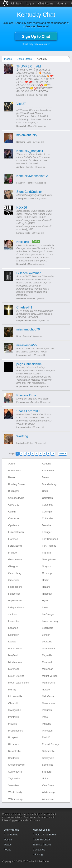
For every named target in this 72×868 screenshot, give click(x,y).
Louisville (21, 95)
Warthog (22, 436)
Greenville (14, 580)
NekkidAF (23, 242)
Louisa (12, 642)
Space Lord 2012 (28, 411)
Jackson (13, 614)
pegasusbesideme (29, 364)
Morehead (14, 669)
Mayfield (13, 655)
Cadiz (45, 491)
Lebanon (13, 628)
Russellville (14, 751)
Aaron (12, 464)
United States (24, 59)
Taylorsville (14, 778)
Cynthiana (14, 525)
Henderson (14, 594)
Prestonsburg (23, 402)
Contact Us (39, 850)
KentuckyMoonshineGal (33, 176)
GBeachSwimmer (28, 273)
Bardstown (48, 471)
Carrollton (47, 498)
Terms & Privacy (42, 845)
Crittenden (48, 518)
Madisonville (15, 648)
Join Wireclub (12, 830)
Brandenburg (49, 484)
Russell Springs (51, 744)
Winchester (48, 799)
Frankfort (21, 183)
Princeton (47, 731)
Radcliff (46, 737)
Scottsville (14, 758)
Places (8, 59)
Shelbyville (48, 758)
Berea (45, 477)
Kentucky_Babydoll (30, 151)
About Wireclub (41, 840)
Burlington (14, 491)
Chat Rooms (46, 3)
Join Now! (16, 3)
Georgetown (15, 559)
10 (53, 453)
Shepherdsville (16, 765)
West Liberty (15, 792)
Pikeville (13, 724)
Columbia (47, 505)
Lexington (21, 199)
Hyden (46, 600)
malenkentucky (27, 135)
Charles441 (24, 307)
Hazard (46, 587)
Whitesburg (48, 792)
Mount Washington (19, 683)
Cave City (14, 505)
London (20, 233)
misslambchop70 (28, 329)
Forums (62, 3)
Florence (13, 539)
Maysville (47, 655)
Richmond (14, 744)
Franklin (46, 553)
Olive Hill (13, 703)
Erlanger (47, 532)
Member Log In (41, 830)
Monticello (48, 662)
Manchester (49, 648)
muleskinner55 (26, 345)
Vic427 (21, 104)
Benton (12, 477)
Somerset (47, 765)
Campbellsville (16, 498)
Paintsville (14, 717)
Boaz (19, 336)
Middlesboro (15, 662)
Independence (23, 321)
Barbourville (15, 471)
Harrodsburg (15, 587)
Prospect (13, 737)
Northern (21, 142)
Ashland (20, 167)
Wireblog (38, 854)
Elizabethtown (16, 532)
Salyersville (48, 751)
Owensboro (48, 703)
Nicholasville (15, 696)
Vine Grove (48, 785)
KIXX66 (22, 207)
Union (45, 778)
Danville (46, 525)
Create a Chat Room (44, 835)
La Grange (48, 614)
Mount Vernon (50, 676)
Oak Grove (48, 696)
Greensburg (15, 573)
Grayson (47, 566)
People (8, 840)
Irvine (45, 607)
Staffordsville (15, 772)
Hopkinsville (22, 386)
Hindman (47, 594)
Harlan (46, 580)
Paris (45, 717)
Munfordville (49, 683)
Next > (62, 453)
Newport (47, 690)
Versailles (14, 785)
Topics (8, 850)
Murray (12, 690)
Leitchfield (48, 628)
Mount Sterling (16, 676)
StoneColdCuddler (29, 192)
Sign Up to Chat (36, 36)
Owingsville (15, 710)
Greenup (47, 573)
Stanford (47, 772)
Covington (48, 512)
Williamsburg (15, 799)
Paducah (47, 710)
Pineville (47, 724)
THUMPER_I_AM (29, 66)
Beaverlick (21, 126)
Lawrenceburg (50, 621)
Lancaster (14, 621)
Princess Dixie (26, 395)
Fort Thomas (49, 546)
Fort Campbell (50, 539)
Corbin (12, 512)
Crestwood (14, 518)
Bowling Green (16, 484)
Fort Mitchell (15, 546)
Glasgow (13, 566)
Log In (30, 3)
